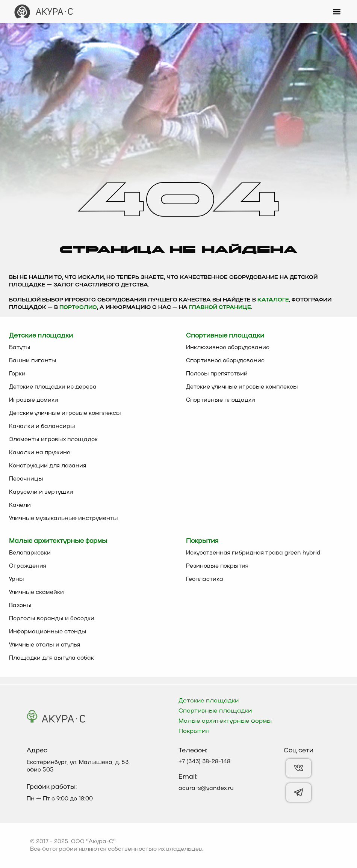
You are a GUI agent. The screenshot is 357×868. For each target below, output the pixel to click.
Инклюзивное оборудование (228, 348)
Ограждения (28, 566)
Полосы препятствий (217, 374)
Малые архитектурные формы (225, 721)
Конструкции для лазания (48, 466)
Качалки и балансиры (42, 426)
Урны (17, 579)
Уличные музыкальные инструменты (64, 518)
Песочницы (26, 479)
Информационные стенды (48, 632)
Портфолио (78, 308)
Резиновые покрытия (217, 566)
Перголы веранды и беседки (52, 619)
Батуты (20, 348)
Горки (17, 374)
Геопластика (205, 579)
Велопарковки (30, 553)
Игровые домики (34, 400)
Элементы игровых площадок (53, 440)
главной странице (220, 308)
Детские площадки (209, 701)
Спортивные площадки (221, 400)
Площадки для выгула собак (51, 658)
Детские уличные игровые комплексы (65, 413)
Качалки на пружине (40, 453)
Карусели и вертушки (41, 492)
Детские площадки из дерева (53, 387)
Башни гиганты (33, 361)
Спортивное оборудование (225, 361)
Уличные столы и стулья (45, 645)
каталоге (273, 300)
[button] (337, 11)
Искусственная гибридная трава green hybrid (253, 553)
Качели (20, 505)
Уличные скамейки (36, 592)
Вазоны (20, 606)
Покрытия (194, 731)
